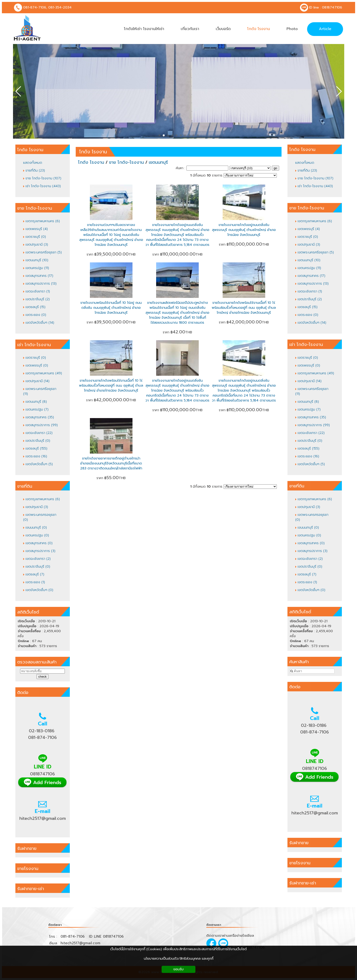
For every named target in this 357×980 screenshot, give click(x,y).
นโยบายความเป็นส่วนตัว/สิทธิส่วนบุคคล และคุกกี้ (179, 959)
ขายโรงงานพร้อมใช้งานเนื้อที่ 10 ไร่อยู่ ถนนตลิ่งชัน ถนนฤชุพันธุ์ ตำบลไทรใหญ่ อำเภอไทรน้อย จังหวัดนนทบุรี (111, 308)
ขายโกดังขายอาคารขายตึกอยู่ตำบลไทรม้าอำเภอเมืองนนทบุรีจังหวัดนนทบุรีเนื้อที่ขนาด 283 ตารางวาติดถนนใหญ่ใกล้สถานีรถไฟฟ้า (111, 463)
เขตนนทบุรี (158, 162)
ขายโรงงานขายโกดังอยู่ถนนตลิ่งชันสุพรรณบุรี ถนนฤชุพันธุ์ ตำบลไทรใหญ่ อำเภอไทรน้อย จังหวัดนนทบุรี (244, 230)
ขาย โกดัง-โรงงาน (126, 162)
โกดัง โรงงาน (93, 152)
